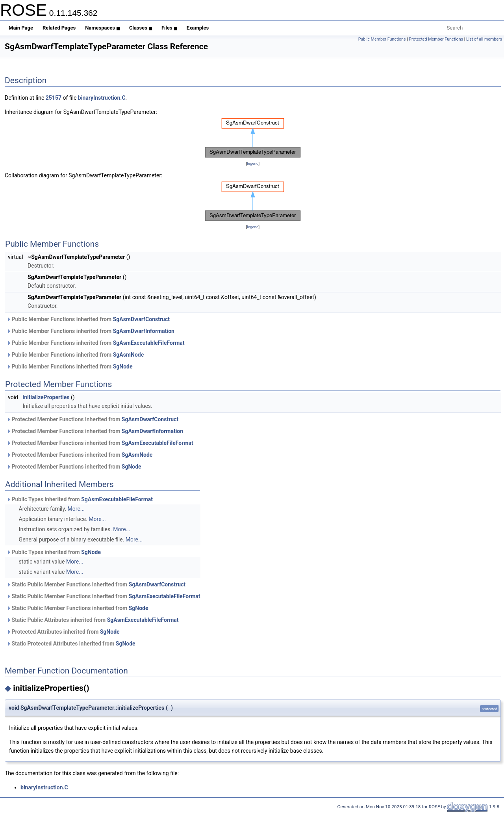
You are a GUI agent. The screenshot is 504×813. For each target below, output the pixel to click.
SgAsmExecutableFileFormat (149, 343)
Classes (141, 28)
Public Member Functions (382, 39)
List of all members (484, 39)
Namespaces (102, 28)
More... (76, 509)
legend (253, 163)
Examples (198, 28)
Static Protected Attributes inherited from (71, 644)
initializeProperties (46, 397)
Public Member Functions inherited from (88, 319)
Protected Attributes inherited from (63, 632)
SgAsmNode (129, 355)
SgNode (123, 367)
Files (169, 28)
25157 (54, 98)
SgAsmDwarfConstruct (141, 319)
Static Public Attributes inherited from (93, 620)
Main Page (21, 28)
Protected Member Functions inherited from (93, 419)
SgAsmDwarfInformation (144, 331)
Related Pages (59, 28)
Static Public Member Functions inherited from (96, 584)
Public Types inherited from (80, 499)
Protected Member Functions (436, 39)
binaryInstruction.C (102, 98)
